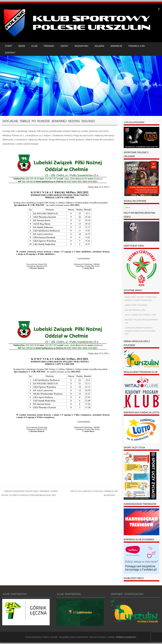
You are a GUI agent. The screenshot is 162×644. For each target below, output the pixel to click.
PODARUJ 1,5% (137, 46)
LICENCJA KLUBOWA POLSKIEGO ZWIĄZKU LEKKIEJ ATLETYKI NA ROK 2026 (140, 331)
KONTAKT (10, 53)
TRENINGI (49, 46)
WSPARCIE (116, 46)
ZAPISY (64, 46)
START (9, 46)
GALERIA (99, 46)
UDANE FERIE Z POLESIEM (136, 305)
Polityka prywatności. (126, 637)
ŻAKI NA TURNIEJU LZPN (135, 310)
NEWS (22, 46)
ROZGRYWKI (81, 46)
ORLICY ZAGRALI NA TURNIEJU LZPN (140, 315)
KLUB (34, 46)
